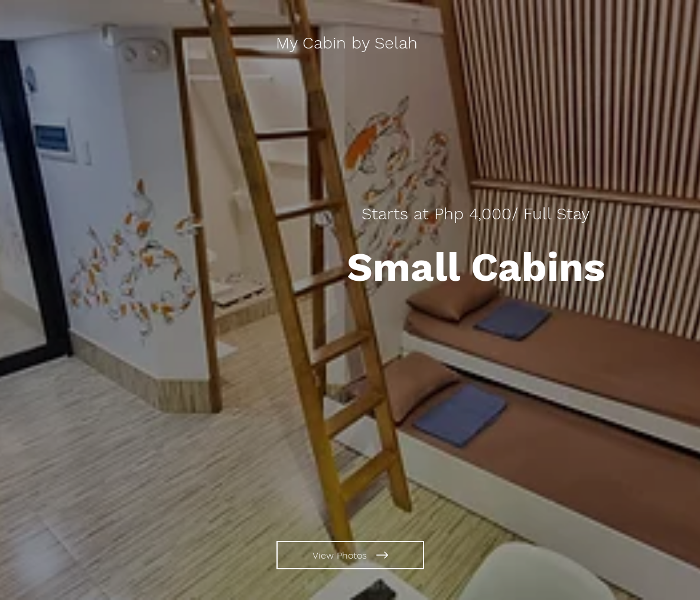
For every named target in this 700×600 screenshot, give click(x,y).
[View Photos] (350, 555)
